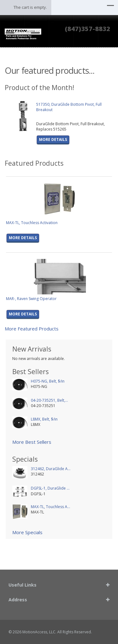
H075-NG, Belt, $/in (48, 381)
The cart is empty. (30, 7)
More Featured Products (32, 329)
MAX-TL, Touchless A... (51, 507)
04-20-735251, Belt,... (49, 400)
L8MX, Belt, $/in (44, 419)
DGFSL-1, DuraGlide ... (50, 488)
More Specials (27, 532)
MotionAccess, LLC (39, 632)
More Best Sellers (32, 442)
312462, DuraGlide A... (51, 469)
